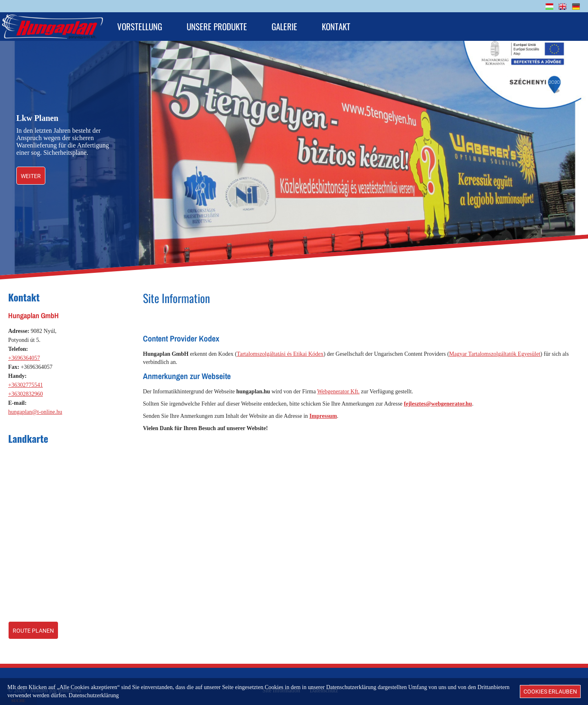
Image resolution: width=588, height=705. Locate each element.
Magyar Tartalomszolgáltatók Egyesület (495, 350)
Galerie (284, 26)
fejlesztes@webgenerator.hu (438, 400)
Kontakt (336, 26)
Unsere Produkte (217, 26)
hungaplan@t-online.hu (35, 408)
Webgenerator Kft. (339, 387)
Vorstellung (140, 26)
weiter (31, 172)
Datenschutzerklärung (94, 695)
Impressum (323, 412)
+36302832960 (26, 390)
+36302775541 (26, 381)
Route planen (33, 627)
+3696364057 (24, 354)
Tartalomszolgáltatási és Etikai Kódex (280, 350)
